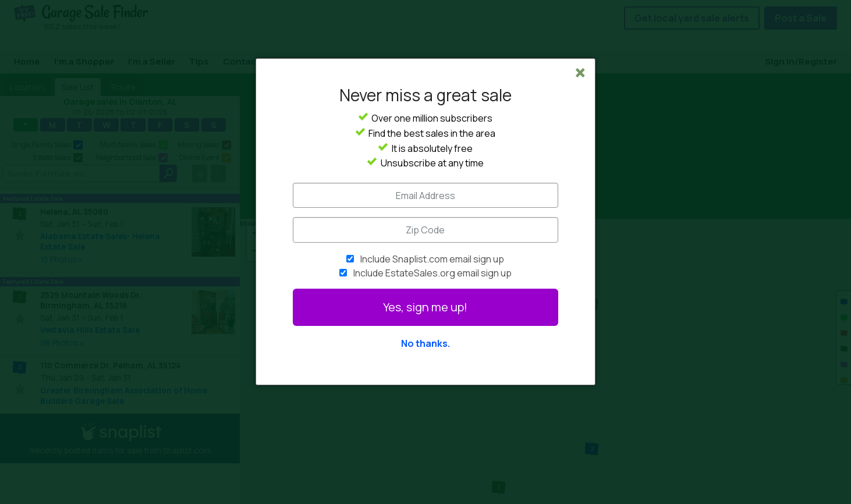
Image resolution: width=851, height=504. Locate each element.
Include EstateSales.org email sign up (432, 273)
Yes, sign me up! (425, 307)
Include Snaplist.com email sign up (432, 259)
